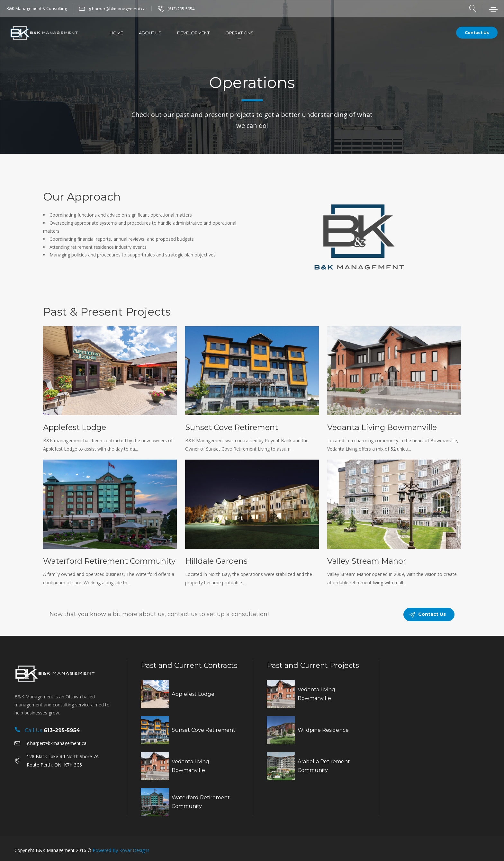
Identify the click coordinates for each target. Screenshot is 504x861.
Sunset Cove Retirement (232, 427)
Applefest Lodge (75, 427)
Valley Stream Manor (367, 561)
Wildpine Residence (323, 730)
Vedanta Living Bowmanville (382, 427)
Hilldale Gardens (216, 561)
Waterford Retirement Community (109, 561)
